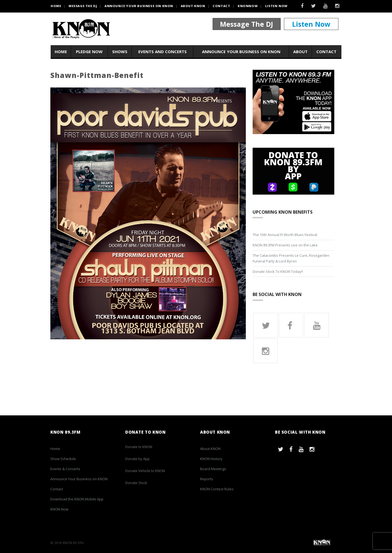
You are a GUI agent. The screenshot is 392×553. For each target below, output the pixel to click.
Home (61, 52)
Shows (120, 52)
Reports (207, 479)
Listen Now (276, 6)
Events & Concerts (65, 469)
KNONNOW (248, 6)
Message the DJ (83, 6)
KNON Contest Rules (217, 489)
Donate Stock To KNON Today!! (278, 271)
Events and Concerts (163, 52)
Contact (221, 6)
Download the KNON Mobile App (77, 499)
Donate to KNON (139, 447)
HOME (56, 6)
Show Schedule (63, 459)
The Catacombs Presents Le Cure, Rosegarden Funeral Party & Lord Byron (291, 258)
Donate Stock (136, 483)
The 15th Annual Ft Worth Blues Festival (285, 235)
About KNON (193, 6)
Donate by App (137, 459)
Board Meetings (213, 469)
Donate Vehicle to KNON (145, 471)
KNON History (211, 459)
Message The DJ (246, 24)
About (300, 52)
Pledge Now (89, 52)
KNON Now (59, 509)
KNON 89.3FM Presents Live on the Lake (285, 245)
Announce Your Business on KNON (139, 6)
